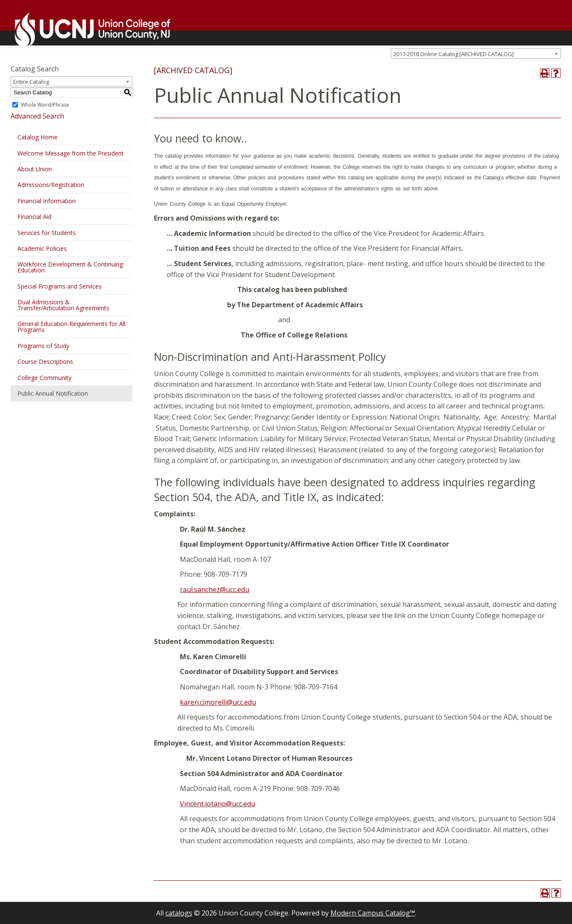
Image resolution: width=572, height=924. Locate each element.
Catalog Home (37, 137)
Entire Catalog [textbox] (31, 82)
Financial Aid (34, 217)
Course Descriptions (45, 361)
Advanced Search (37, 116)
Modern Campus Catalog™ (373, 913)
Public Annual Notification (53, 393)
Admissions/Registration (51, 185)
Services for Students (47, 233)
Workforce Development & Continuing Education (70, 267)
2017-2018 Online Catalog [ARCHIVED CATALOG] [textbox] (454, 54)
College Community (44, 378)
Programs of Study (43, 346)
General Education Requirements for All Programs (71, 327)
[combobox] (476, 54)
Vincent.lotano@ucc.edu (218, 804)
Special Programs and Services (60, 286)
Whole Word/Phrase (45, 105)
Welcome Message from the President (71, 153)
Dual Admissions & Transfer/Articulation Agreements (63, 305)
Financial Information (47, 201)
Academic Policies (42, 248)
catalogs (179, 913)
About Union (35, 169)
